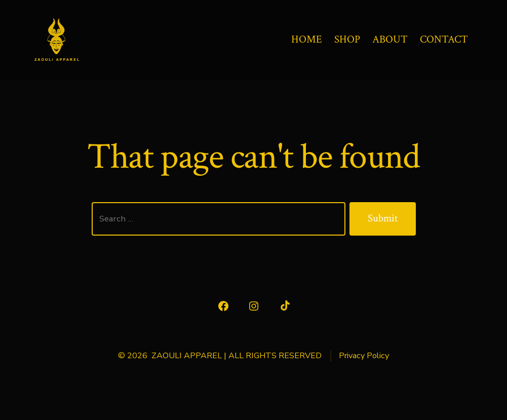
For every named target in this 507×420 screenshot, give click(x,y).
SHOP (347, 39)
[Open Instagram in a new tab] (254, 306)
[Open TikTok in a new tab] (284, 306)
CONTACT (444, 39)
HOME (307, 39)
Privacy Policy (364, 356)
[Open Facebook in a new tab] (223, 306)
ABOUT (390, 39)
